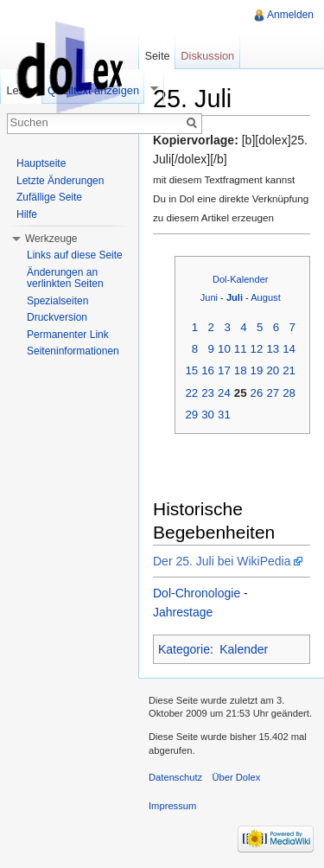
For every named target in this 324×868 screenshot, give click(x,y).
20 (273, 370)
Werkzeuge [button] (51, 239)
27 (273, 393)
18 (241, 370)
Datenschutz (175, 777)
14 (289, 349)
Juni (209, 297)
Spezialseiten (57, 301)
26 (257, 393)
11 (241, 349)
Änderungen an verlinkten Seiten (65, 278)
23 (208, 393)
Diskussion (207, 56)
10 (224, 349)
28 (289, 393)
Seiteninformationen (73, 351)
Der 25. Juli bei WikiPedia (222, 561)
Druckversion (57, 317)
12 (257, 349)
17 (224, 370)
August (266, 297)
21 (289, 370)
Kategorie (184, 649)
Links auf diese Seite (75, 255)
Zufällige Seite (49, 197)
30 (208, 415)
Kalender (244, 649)
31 (224, 415)
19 (257, 370)
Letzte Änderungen (60, 181)
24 (224, 393)
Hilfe (27, 214)
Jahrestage (183, 612)
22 (191, 393)
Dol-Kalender (241, 279)
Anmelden (290, 15)
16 (208, 370)
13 (273, 349)
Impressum (172, 806)
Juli (235, 297)
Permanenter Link (68, 335)
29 (191, 415)
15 (191, 370)
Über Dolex (236, 777)
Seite (157, 56)
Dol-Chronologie (197, 593)
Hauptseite (41, 163)
